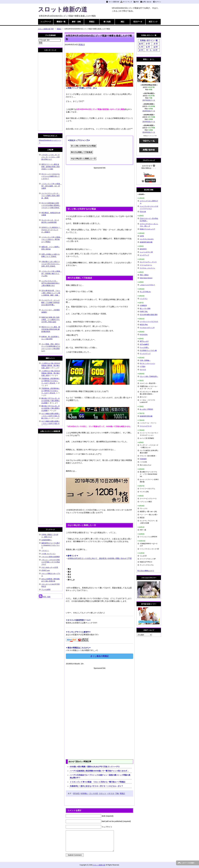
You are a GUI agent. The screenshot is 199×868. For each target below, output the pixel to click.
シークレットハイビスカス (149, 321)
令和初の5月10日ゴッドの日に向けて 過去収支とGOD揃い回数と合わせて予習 (100, 558)
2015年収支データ (149, 122)
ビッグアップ (144, 255)
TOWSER (143, 459)
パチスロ (111, 793)
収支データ (138, 22)
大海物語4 (143, 305)
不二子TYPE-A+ (145, 292)
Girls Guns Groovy (146, 278)
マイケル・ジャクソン (147, 268)
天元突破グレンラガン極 (148, 350)
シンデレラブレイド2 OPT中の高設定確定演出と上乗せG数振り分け (51, 283)
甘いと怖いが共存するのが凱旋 (83, 146)
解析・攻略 (76, 22)
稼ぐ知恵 (107, 22)
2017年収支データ (149, 100)
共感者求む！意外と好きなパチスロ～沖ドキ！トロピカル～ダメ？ (96, 786)
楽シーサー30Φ (145, 309)
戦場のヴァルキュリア (147, 229)
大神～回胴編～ (145, 360)
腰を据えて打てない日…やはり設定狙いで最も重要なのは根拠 (51, 401)
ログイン (158, 2)
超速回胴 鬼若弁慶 (146, 242)
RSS (137, 2)
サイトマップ (127, 2)
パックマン (144, 299)
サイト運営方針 (114, 2)
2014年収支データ (149, 132)
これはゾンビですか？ (147, 285)
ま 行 (141, 50)
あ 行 (141, 44)
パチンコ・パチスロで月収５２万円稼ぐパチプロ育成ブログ (51, 562)
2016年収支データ (149, 111)
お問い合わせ (147, 2)
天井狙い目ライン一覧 (149, 40)
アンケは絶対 (46, 590)
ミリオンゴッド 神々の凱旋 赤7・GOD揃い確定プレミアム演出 (51, 274)
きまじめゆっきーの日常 (50, 567)
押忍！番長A (144, 275)
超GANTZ (143, 249)
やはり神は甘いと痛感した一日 (83, 159)
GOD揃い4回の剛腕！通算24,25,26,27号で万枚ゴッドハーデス (95, 767)
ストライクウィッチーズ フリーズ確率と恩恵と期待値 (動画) (51, 196)
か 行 (148, 44)
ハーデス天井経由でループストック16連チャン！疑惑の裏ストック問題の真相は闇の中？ (100, 776)
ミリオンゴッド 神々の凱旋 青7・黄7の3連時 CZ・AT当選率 (51, 186)
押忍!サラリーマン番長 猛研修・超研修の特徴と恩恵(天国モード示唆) (51, 167)
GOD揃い (84, 793)
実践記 (92, 22)
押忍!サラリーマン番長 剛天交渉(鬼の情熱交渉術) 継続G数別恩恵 (51, 329)
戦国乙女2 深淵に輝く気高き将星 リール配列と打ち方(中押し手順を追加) (51, 320)
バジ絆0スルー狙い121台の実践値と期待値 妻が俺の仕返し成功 (51, 365)
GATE (142, 236)
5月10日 (76, 793)
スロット (103, 793)
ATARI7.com (46, 570)
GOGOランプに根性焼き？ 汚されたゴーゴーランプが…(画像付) (51, 230)
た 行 (141, 47)
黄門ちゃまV (144, 341)
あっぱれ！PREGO (146, 409)
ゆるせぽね (144, 334)
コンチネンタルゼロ (147, 239)
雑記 (122, 22)
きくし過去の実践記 (99, 656)
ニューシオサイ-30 (146, 252)
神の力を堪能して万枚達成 (81, 152)
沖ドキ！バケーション (147, 363)
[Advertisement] (99, 187)
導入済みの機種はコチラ (146, 571)
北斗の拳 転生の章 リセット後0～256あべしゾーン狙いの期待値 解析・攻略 (51, 293)
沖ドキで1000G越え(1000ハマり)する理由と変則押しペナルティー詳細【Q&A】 (51, 205)
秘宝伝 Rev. (144, 325)
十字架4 (143, 367)
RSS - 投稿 (45, 597)
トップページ (46, 22)
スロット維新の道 (63, 9)
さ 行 (156, 44)
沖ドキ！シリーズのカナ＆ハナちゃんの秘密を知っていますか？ (51, 176)
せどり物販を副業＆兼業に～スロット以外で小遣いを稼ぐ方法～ (51, 416)
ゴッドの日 (94, 793)
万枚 (117, 793)
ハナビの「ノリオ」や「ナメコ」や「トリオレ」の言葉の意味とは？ (51, 157)
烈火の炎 (143, 212)
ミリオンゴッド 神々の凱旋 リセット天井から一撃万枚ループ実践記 (98, 782)
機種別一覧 (61, 22)
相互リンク (153, 22)
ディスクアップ (145, 354)
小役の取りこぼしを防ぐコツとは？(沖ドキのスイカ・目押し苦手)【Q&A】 (51, 264)
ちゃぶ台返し (144, 347)
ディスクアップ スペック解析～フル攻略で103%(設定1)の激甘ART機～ (51, 303)
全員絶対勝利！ (47, 540)
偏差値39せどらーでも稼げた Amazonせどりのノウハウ (51, 545)
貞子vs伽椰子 (144, 344)
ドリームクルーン (146, 265)
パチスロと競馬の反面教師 (51, 557)
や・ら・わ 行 (152, 50)
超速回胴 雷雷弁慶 (146, 416)
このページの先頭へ (188, 863)
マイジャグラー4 (146, 426)
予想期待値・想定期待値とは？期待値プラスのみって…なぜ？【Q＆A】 (51, 381)
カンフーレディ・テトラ (148, 262)
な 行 (148, 47)
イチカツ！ (45, 551)
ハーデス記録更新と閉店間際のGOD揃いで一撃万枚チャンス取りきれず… (99, 771)
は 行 (156, 47)
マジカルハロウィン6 (147, 328)
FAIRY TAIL (144, 312)
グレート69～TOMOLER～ (149, 376)
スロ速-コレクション (48, 554)
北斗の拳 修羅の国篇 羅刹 (149, 315)
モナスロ (143, 370)
